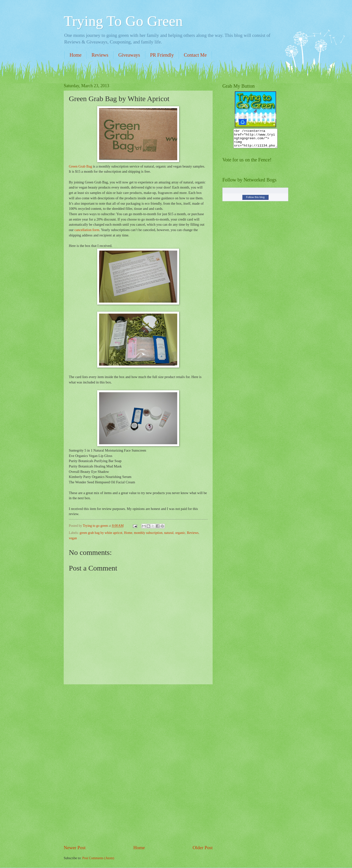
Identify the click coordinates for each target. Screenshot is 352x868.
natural (169, 533)
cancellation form (87, 230)
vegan (73, 538)
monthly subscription (148, 533)
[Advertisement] (138, 764)
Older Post (203, 848)
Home (76, 55)
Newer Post (75, 848)
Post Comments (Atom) (98, 858)
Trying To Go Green (123, 21)
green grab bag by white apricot (101, 533)
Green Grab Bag (80, 166)
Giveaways (129, 55)
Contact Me (195, 55)
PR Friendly (162, 55)
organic (180, 533)
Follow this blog (255, 201)
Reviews (100, 55)
